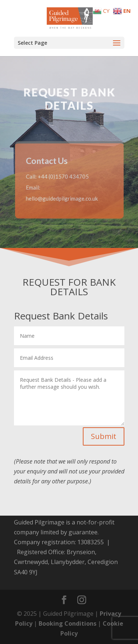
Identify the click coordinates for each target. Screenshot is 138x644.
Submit (104, 436)
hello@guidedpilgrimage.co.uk (62, 198)
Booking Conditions (68, 623)
